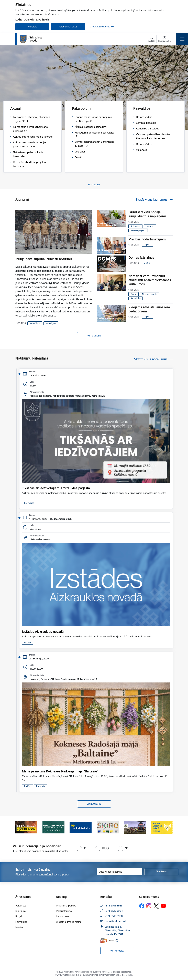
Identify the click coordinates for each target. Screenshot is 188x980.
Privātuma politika (66, 906)
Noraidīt (32, 27)
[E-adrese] (107, 941)
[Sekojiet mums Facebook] (142, 906)
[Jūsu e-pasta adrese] (119, 872)
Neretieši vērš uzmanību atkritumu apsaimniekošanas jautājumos (150, 280)
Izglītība (148, 245)
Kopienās (41, 786)
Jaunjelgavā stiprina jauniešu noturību (44, 259)
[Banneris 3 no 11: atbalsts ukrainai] (81, 827)
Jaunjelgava (51, 323)
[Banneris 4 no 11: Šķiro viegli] (108, 827)
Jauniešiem (35, 323)
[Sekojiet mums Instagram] (149, 906)
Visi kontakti (117, 951)
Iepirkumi (21, 911)
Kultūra (28, 786)
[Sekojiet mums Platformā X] (156, 906)
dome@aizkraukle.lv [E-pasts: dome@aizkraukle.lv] (116, 921)
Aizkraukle (135, 226)
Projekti (20, 916)
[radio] (81, 848)
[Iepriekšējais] (21, 827)
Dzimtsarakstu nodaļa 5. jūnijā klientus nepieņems (147, 214)
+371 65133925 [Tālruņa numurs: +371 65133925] (114, 906)
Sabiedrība (136, 298)
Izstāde (27, 643)
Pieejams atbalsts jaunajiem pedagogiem (149, 309)
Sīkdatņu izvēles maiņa (69, 922)
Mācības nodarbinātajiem (147, 239)
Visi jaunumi (94, 336)
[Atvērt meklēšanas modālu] (152, 39)
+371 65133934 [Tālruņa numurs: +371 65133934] (114, 911)
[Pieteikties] (161, 872)
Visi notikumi (94, 804)
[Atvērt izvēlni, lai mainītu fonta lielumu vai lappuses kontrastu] (165, 39)
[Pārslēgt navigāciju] (182, 39)
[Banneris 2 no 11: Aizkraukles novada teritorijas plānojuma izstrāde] (53, 827)
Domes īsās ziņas (141, 258)
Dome (147, 263)
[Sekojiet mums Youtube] (163, 906)
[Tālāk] (167, 827)
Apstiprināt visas (68, 27)
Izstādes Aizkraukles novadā (43, 632)
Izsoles (19, 927)
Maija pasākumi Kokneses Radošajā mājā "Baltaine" (60, 771)
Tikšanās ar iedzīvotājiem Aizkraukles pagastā (56, 488)
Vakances (21, 906)
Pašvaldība (29, 503)
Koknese (150, 226)
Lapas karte (63, 916)
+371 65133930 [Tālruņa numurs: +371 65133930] (114, 916)
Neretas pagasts (138, 230)
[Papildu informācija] (117, 941)
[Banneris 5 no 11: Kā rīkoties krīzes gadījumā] (135, 827)
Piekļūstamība (64, 911)
